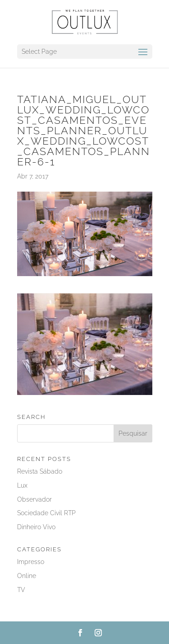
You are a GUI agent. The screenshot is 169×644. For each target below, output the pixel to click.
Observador (34, 499)
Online (27, 576)
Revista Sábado (40, 471)
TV (21, 590)
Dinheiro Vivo (36, 527)
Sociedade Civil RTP (46, 513)
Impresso (31, 562)
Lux (22, 485)
